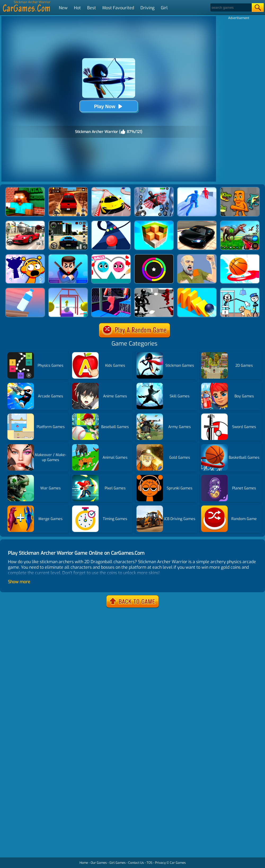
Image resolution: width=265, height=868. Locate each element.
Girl (164, 8)
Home (84, 863)
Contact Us (136, 863)
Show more (19, 582)
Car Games (178, 863)
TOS (149, 863)
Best (92, 8)
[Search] (231, 8)
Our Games (99, 863)
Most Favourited (118, 8)
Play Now (109, 106)
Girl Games (118, 863)
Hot (77, 8)
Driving (147, 8)
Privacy (160, 863)
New (63, 8)
